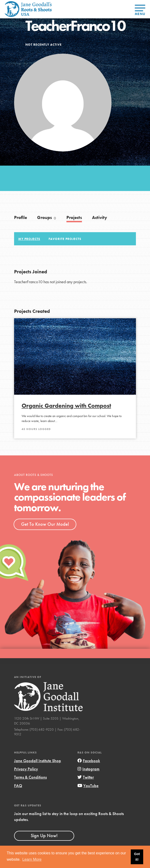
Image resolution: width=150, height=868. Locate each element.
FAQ (18, 786)
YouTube (88, 786)
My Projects (29, 239)
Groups (47, 218)
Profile (21, 217)
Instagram (88, 769)
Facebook (89, 761)
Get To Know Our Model (45, 524)
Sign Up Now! (44, 836)
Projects (74, 217)
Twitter (86, 777)
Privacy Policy (26, 769)
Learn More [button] (32, 859)
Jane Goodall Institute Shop (38, 761)
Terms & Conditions (30, 777)
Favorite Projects (65, 239)
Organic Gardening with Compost (66, 406)
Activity (100, 217)
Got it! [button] (137, 857)
